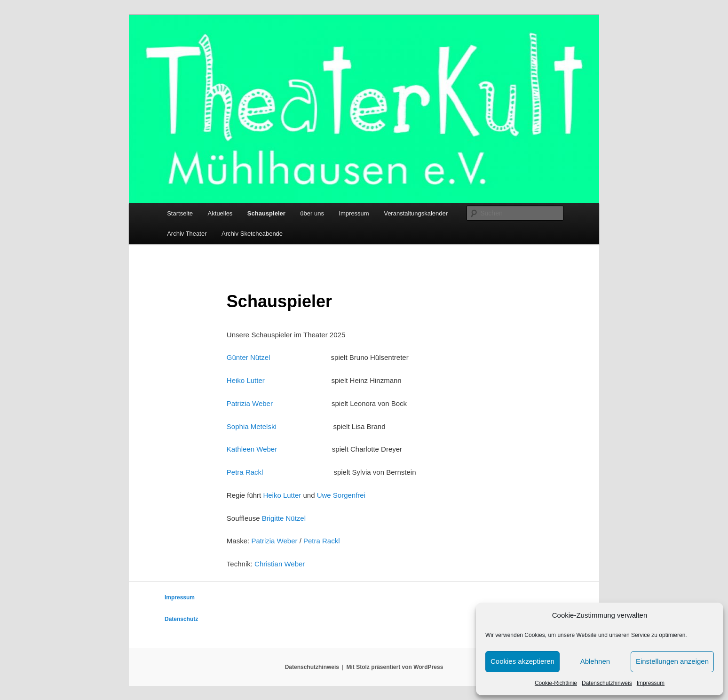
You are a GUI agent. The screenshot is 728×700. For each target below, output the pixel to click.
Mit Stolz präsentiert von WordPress (395, 667)
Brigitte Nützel (284, 518)
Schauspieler (266, 213)
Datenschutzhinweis (607, 683)
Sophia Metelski (252, 426)
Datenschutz (181, 619)
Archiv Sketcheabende (252, 234)
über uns (312, 213)
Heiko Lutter (246, 380)
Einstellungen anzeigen (672, 661)
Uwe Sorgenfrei (341, 495)
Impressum (651, 683)
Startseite (180, 213)
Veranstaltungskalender (416, 213)
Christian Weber (280, 564)
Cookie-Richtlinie (556, 683)
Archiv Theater (187, 234)
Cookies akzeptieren (522, 661)
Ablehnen (595, 661)
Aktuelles (220, 213)
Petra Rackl (245, 472)
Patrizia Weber (250, 403)
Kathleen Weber (252, 449)
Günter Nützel (249, 357)
